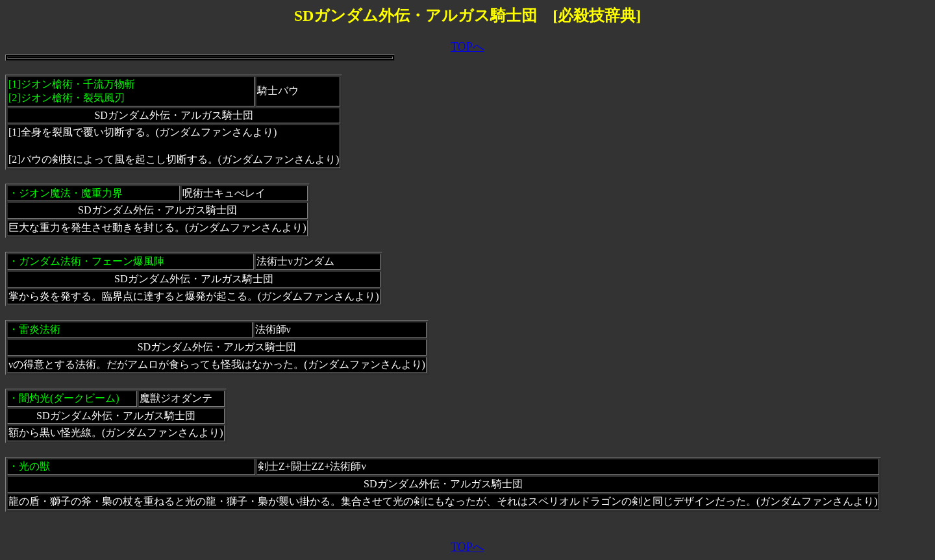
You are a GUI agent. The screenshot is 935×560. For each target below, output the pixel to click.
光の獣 (34, 466)
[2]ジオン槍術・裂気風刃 (67, 98)
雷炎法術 (40, 329)
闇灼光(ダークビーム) (69, 398)
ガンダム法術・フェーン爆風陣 (92, 261)
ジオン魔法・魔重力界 (71, 193)
